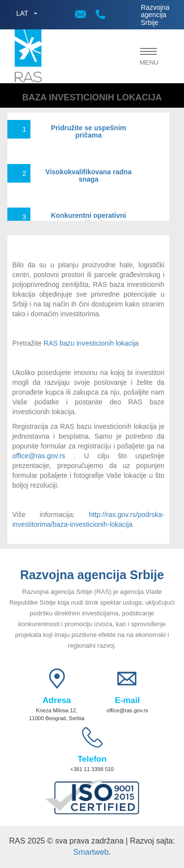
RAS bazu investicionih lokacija (91, 343)
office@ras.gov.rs (39, 456)
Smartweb (91, 852)
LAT (22, 13)
